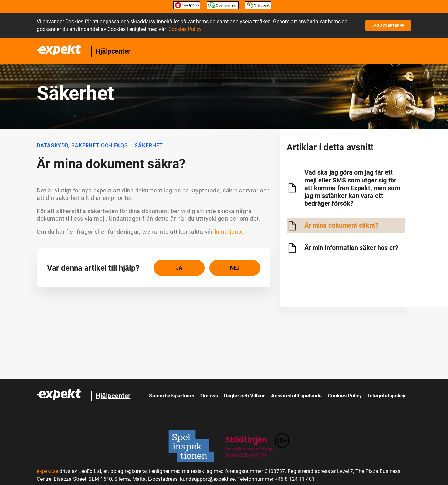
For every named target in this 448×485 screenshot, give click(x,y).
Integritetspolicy (387, 396)
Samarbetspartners (172, 396)
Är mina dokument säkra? (341, 225)
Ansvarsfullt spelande (296, 396)
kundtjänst (229, 232)
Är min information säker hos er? (351, 248)
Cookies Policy (185, 29)
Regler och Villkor (244, 396)
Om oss (209, 396)
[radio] (179, 268)
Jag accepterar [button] (388, 26)
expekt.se (47, 471)
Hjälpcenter (113, 51)
